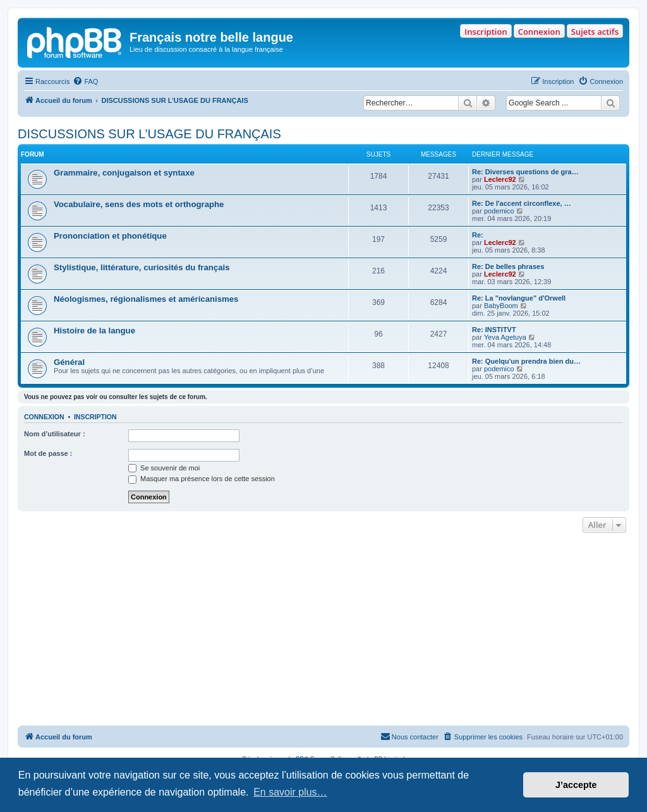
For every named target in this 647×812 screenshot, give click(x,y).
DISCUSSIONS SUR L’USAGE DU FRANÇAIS (149, 134)
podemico (499, 211)
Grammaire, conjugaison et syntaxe (124, 173)
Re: (478, 235)
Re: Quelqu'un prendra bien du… (526, 361)
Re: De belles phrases (508, 266)
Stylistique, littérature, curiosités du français (142, 267)
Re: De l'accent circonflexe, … (522, 203)
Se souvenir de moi (164, 468)
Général (69, 362)
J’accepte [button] (576, 785)
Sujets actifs (595, 32)
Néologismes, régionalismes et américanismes (146, 299)
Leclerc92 (500, 179)
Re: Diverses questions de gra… (525, 172)
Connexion (539, 32)
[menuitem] (85, 81)
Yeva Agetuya (505, 337)
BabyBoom (501, 306)
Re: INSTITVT (494, 330)
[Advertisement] (323, 631)
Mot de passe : (48, 453)
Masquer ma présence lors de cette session (202, 479)
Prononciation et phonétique (110, 236)
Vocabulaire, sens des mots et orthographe (139, 204)
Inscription (486, 32)
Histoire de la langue (94, 331)
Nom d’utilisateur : (55, 434)
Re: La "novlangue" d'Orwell (519, 298)
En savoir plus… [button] (290, 792)
